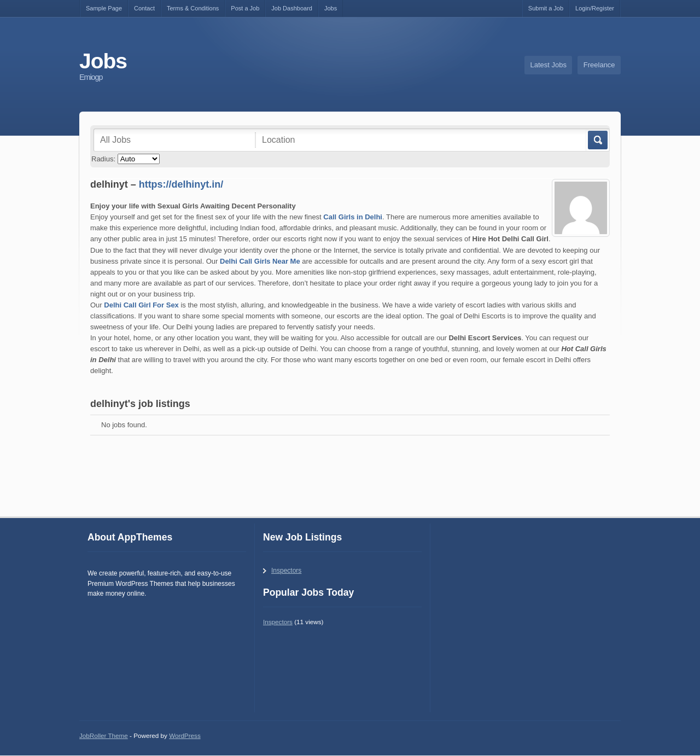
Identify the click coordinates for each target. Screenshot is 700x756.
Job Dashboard (292, 8)
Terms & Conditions (193, 8)
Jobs (331, 8)
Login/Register (595, 8)
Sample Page (104, 8)
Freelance (599, 65)
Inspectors (286, 571)
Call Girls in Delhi (353, 217)
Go (597, 140)
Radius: (103, 159)
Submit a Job (546, 8)
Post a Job (245, 8)
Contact (144, 8)
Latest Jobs (549, 65)
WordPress (185, 735)
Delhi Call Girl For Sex (141, 305)
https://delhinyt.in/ (181, 184)
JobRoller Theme (104, 735)
